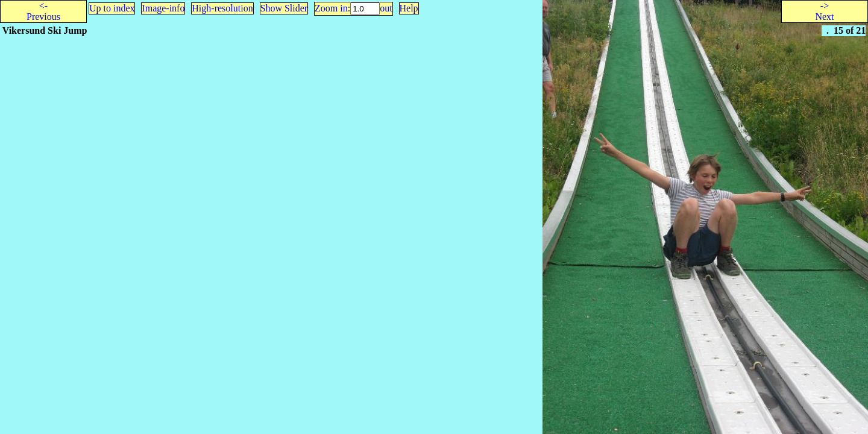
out (386, 8)
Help (409, 8)
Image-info (163, 8)
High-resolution (222, 8)
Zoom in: (332, 8)
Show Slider (284, 8)
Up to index (112, 8)
